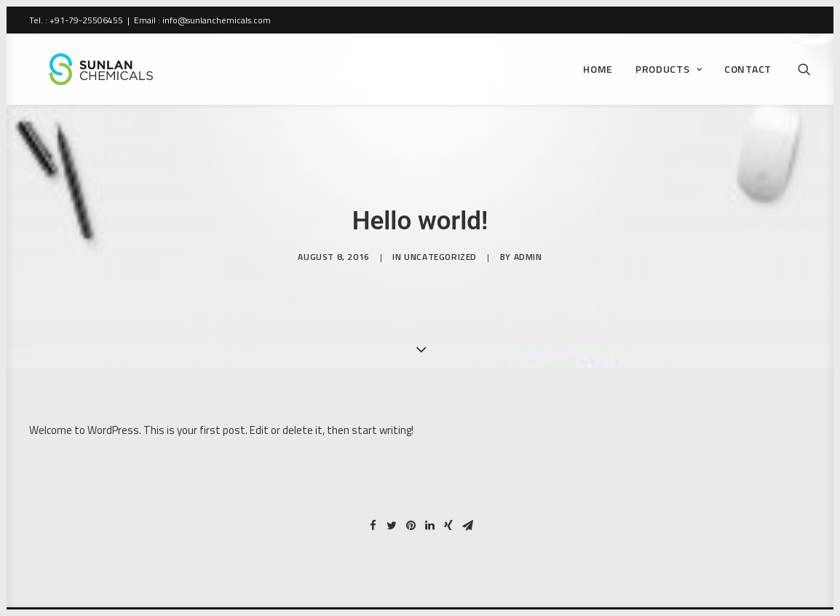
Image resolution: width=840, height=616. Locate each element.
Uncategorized (440, 264)
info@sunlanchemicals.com (217, 20)
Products (669, 75)
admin (528, 264)
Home (598, 75)
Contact (748, 75)
